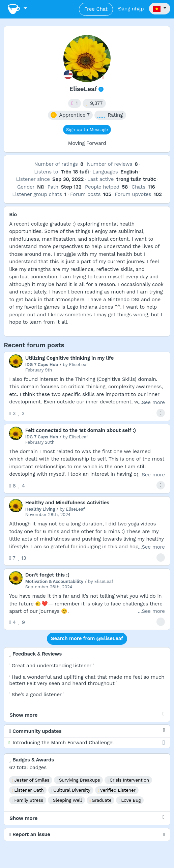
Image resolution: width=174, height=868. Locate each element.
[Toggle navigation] (17, 9)
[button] (160, 9)
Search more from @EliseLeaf (87, 638)
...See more (151, 402)
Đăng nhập (131, 9)
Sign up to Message (87, 130)
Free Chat (96, 9)
